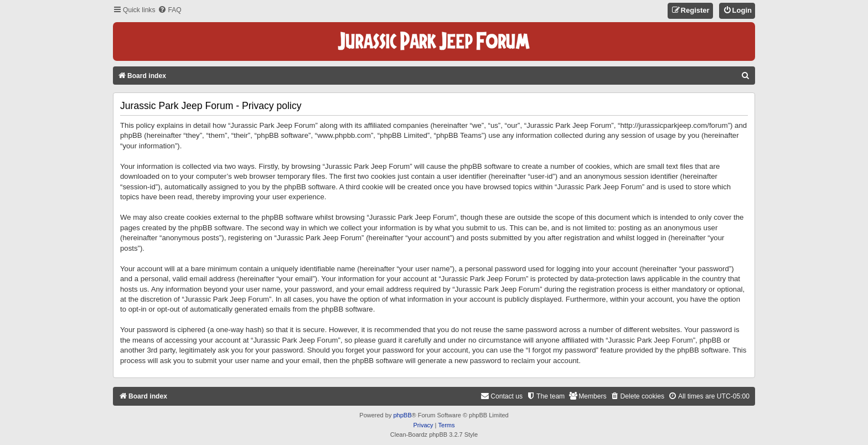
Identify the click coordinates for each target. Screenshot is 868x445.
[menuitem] (169, 10)
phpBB (402, 415)
